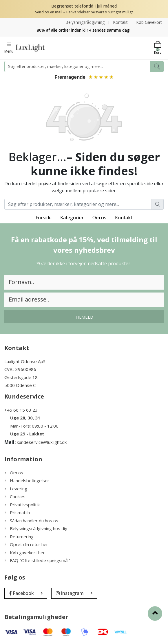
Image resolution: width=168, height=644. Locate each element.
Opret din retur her (26, 545)
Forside (44, 218)
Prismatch (17, 513)
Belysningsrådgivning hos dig (36, 529)
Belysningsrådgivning (85, 22)
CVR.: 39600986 (20, 369)
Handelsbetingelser (27, 481)
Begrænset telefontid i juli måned (84, 6)
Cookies (15, 497)
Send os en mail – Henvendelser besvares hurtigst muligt (84, 12)
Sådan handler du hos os (31, 521)
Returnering (19, 537)
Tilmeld (84, 317)
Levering (16, 489)
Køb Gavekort (149, 22)
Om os (99, 218)
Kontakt (120, 22)
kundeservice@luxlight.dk (42, 442)
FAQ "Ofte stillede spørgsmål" (37, 561)
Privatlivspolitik (22, 505)
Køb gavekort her (25, 553)
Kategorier (72, 218)
